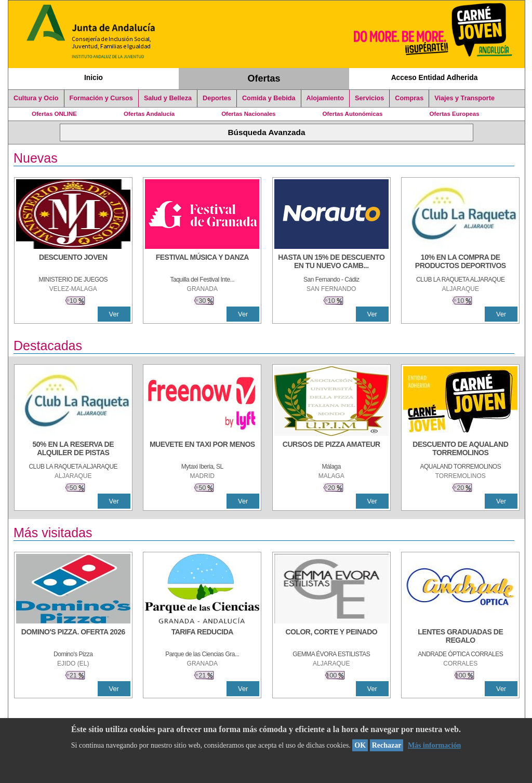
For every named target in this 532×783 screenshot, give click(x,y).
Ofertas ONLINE (54, 114)
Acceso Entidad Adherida (435, 77)
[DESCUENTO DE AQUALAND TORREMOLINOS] (460, 449)
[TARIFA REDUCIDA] (202, 637)
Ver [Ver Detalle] (114, 314)
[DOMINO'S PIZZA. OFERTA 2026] (73, 637)
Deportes (217, 98)
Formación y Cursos (101, 98)
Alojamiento (325, 98)
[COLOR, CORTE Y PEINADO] (331, 637)
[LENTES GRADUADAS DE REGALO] (460, 637)
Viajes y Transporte (464, 98)
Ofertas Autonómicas (352, 114)
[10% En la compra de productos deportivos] (460, 262)
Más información (434, 745)
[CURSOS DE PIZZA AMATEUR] (331, 449)
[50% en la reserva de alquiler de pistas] (73, 449)
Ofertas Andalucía (149, 114)
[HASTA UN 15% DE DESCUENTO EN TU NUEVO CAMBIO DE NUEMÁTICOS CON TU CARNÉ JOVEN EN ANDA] (331, 262)
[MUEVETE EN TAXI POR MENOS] (202, 449)
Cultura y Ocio (36, 98)
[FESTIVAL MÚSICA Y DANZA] (202, 262)
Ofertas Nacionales (248, 114)
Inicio (94, 77)
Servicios (369, 98)
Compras (409, 98)
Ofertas (264, 78)
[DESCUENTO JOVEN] (73, 262)
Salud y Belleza (168, 98)
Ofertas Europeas (455, 114)
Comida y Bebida (269, 98)
